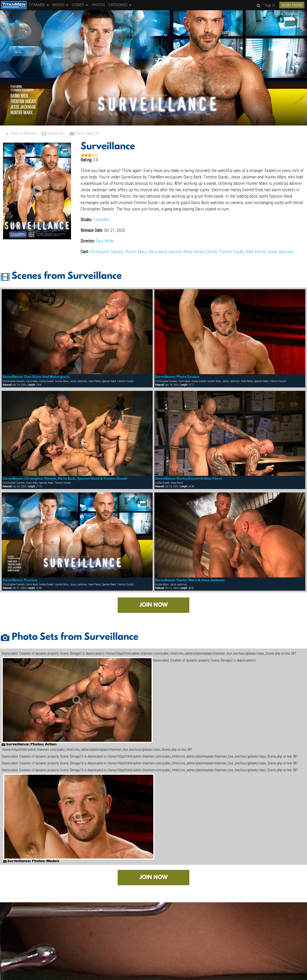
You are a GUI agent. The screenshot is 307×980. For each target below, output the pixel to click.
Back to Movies (21, 134)
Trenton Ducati (231, 252)
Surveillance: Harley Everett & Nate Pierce (189, 479)
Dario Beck (158, 252)
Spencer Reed (180, 252)
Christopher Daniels (106, 252)
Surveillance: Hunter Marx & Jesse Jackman (190, 580)
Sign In (270, 5)
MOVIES (61, 5)
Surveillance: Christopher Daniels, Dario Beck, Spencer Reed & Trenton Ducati (65, 479)
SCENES (80, 5)
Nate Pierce (256, 252)
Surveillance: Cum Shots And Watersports (36, 377)
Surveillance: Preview (20, 580)
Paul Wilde (105, 241)
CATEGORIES (120, 5)
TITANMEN (39, 5)
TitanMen (101, 220)
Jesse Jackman (280, 252)
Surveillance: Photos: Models (31, 861)
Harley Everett (205, 252)
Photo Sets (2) (84, 134)
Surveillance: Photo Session (177, 377)
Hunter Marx (136, 252)
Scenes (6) (53, 134)
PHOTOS (99, 5)
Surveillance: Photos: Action (29, 745)
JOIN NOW (292, 6)
